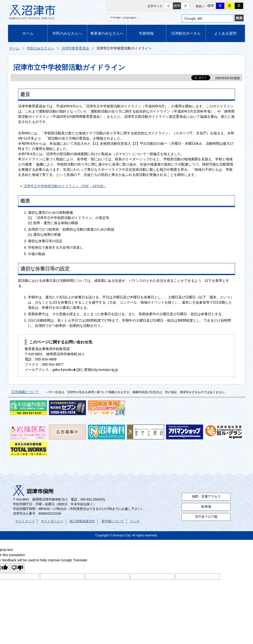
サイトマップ (25, 521)
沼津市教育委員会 (75, 48)
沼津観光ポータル (186, 33)
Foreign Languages (124, 18)
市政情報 (146, 33)
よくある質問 (225, 33)
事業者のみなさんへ (107, 33)
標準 (177, 6)
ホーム (28, 33)
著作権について (113, 521)
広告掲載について (25, 392)
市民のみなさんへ (67, 33)
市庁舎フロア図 (206, 517)
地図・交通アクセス (206, 497)
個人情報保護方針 (82, 521)
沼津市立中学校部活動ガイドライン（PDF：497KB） (65, 186)
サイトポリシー (52, 521)
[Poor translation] (17, 568)
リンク (135, 521)
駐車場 (206, 507)
